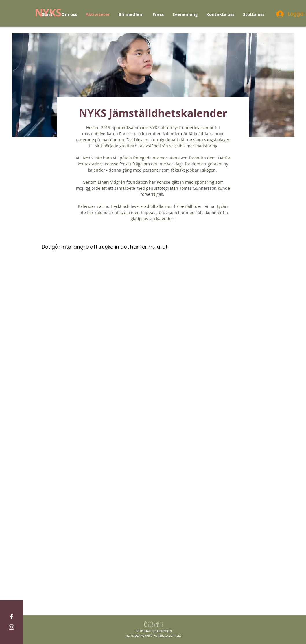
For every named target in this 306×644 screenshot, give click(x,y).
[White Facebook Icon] (11, 616)
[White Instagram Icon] (11, 627)
